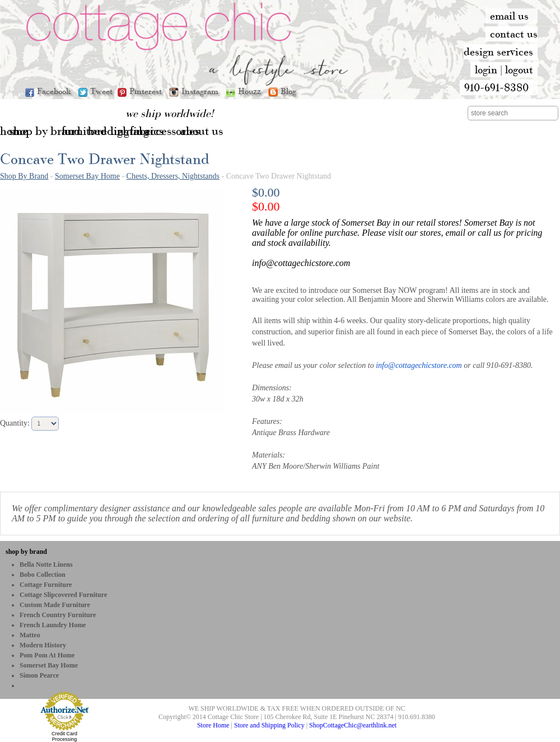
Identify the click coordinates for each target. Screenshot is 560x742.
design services (498, 52)
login (486, 69)
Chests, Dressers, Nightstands (173, 176)
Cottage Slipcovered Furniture (63, 595)
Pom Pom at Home (47, 655)
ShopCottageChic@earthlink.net (353, 725)
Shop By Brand (24, 176)
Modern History (43, 645)
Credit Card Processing (64, 736)
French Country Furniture (58, 615)
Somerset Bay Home (87, 176)
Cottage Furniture (46, 585)
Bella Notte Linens (46, 564)
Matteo (30, 635)
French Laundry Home (53, 625)
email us (509, 16)
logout (519, 69)
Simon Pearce (39, 675)
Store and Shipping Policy (269, 725)
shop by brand (26, 552)
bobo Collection (43, 575)
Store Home (213, 725)
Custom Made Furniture (55, 605)
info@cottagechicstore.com (419, 365)
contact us (514, 34)
